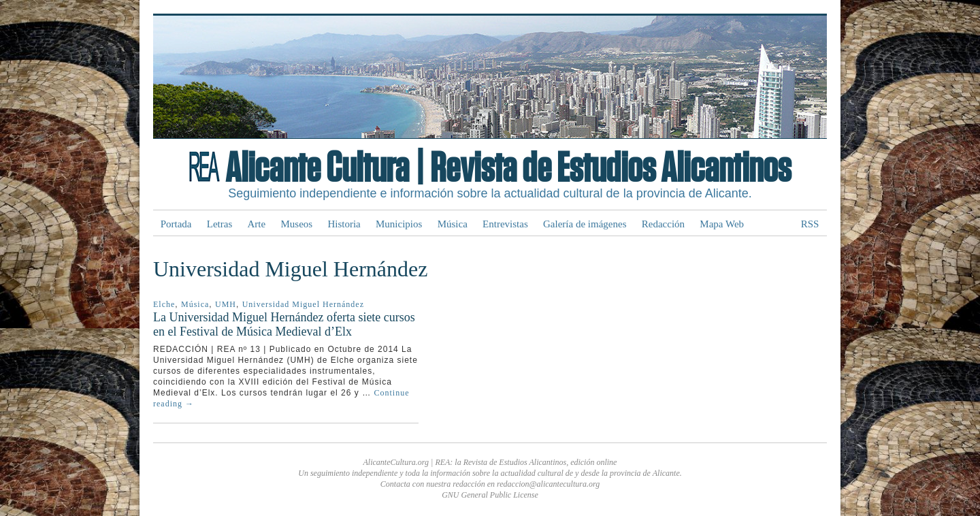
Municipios (399, 224)
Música (453, 224)
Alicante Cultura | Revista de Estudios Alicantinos (508, 169)
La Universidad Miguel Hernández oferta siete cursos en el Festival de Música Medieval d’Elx (284, 324)
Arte (257, 224)
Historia (344, 224)
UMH (226, 304)
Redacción (663, 224)
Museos (296, 224)
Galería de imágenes (585, 224)
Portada (176, 224)
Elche (164, 304)
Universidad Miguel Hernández (303, 304)
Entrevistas (505, 224)
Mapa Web (722, 224)
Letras (219, 224)
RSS (810, 224)
